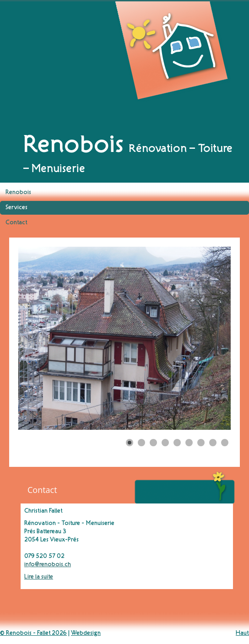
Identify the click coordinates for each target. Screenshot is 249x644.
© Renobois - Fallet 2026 (33, 633)
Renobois (18, 193)
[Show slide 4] (165, 443)
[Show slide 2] (141, 443)
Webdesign (86, 633)
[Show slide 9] (225, 443)
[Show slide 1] (130, 443)
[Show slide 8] (213, 443)
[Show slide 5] (177, 443)
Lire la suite (39, 577)
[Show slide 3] (153, 443)
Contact (16, 223)
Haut (242, 633)
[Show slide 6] (189, 443)
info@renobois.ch (48, 565)
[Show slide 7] (201, 443)
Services (16, 208)
